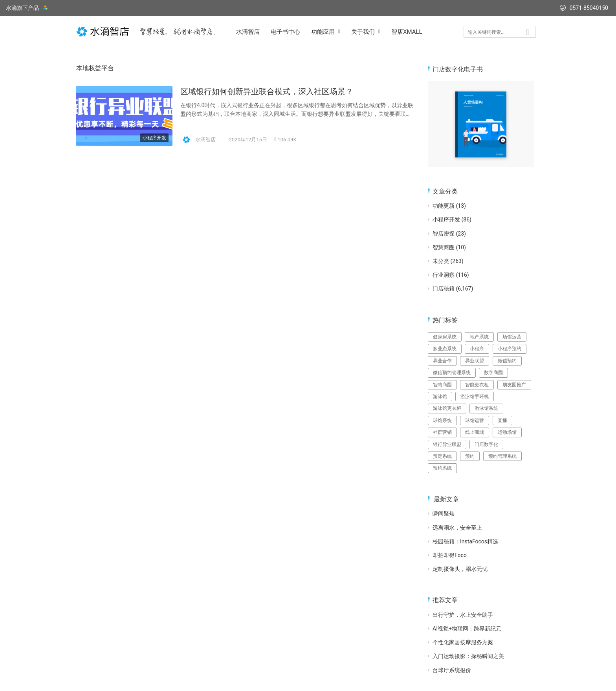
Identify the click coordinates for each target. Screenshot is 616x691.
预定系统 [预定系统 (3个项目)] (442, 456)
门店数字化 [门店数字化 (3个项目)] (486, 444)
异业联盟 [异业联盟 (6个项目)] (475, 361)
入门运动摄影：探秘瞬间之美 (468, 656)
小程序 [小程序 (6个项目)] (477, 349)
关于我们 (363, 32)
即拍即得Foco (450, 555)
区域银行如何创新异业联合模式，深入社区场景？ (267, 91)
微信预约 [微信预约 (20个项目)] (507, 361)
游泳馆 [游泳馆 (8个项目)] (440, 397)
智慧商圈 (444, 247)
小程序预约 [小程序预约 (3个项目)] (510, 349)
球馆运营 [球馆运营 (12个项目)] (475, 420)
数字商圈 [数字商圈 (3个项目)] (493, 373)
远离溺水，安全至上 (457, 528)
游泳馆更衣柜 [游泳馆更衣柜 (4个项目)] (447, 408)
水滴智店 (248, 32)
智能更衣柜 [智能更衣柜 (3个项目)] (477, 385)
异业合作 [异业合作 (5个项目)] (442, 361)
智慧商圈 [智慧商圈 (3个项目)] (442, 385)
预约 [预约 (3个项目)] (470, 456)
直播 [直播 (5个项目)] (502, 420)
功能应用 (323, 32)
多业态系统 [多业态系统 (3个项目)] (445, 349)
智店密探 (444, 234)
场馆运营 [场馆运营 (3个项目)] (512, 337)
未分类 (441, 261)
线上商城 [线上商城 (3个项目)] (475, 432)
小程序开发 (154, 138)
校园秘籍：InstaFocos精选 (465, 541)
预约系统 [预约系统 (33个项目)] (442, 468)
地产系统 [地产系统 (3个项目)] (479, 337)
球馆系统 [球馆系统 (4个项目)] (442, 420)
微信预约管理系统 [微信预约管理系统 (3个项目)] (452, 373)
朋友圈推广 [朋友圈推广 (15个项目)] (514, 385)
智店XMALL (407, 32)
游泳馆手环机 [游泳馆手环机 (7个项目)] (475, 397)
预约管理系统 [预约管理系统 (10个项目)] (502, 456)
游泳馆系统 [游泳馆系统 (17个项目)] (486, 408)
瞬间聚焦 (444, 514)
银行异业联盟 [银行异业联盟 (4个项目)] (447, 444)
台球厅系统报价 (452, 670)
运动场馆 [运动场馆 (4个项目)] (507, 432)
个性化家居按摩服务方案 (463, 642)
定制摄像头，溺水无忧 (460, 569)
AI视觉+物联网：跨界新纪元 (467, 629)
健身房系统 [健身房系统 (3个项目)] (445, 337)
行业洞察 (444, 275)
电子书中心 (285, 32)
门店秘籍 (444, 289)
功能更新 (444, 206)
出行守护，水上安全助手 (463, 615)
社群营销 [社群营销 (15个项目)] (442, 432)
